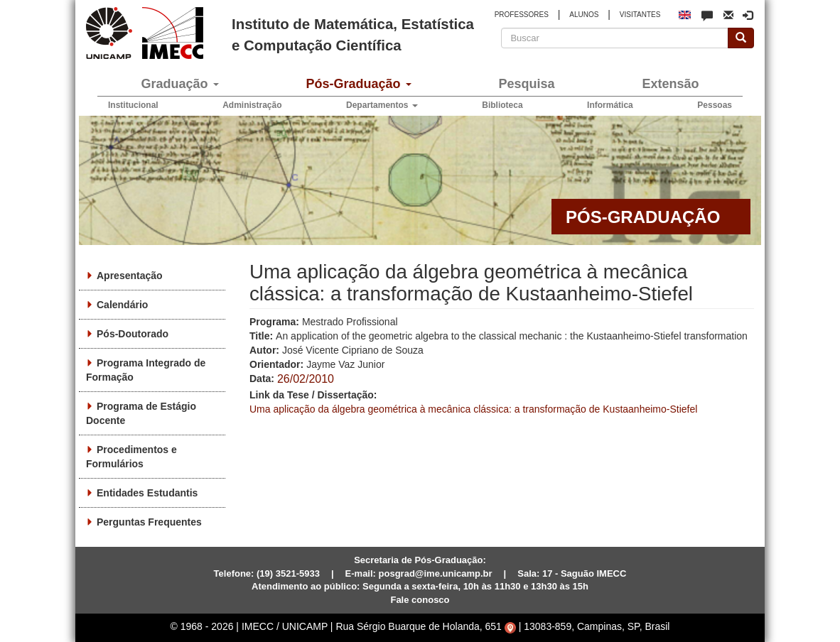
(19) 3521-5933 (288, 573)
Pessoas (715, 105)
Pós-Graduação (358, 84)
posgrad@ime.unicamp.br (436, 573)
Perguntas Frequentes (149, 522)
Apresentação (130, 276)
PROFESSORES (522, 15)
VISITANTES (640, 15)
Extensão (670, 84)
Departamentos (382, 105)
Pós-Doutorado (133, 334)
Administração (252, 105)
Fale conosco (420, 600)
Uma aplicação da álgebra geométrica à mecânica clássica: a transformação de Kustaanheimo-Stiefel (473, 409)
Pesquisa (526, 84)
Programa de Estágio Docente (141, 413)
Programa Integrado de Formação (146, 370)
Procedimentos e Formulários (131, 457)
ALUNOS (584, 15)
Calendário (122, 305)
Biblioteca (502, 105)
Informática (610, 105)
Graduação (179, 84)
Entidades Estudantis (147, 493)
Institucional (133, 105)
